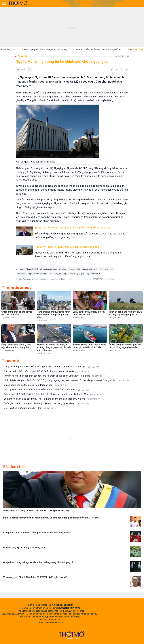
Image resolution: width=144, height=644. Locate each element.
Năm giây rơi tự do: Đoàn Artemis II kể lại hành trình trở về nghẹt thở (47, 390)
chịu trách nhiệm (106, 269)
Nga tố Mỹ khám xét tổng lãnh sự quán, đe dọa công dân (67, 247)
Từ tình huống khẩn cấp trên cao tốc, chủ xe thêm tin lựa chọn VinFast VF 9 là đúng (55, 376)
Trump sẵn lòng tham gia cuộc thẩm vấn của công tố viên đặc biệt (72, 228)
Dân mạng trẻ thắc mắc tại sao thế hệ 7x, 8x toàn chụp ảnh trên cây (46, 371)
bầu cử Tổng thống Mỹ (29, 269)
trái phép (63, 269)
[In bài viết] (127, 70)
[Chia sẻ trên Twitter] (117, 70)
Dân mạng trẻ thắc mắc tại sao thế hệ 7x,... (56, 50)
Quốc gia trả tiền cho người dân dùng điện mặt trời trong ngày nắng (46, 403)
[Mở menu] (4, 3)
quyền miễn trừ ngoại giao (74, 274)
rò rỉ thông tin (55, 274)
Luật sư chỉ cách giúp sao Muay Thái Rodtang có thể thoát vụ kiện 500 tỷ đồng (52, 399)
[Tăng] (29, 70)
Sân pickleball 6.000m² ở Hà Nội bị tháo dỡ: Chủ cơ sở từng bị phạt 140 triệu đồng (54, 394)
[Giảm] (18, 70)
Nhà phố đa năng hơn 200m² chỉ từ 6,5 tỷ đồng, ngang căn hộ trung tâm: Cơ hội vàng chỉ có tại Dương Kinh (67, 380)
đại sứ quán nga (41, 274)
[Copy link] (122, 69)
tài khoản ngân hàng (49, 269)
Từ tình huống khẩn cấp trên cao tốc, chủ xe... (109, 50)
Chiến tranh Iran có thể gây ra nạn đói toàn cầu (36, 385)
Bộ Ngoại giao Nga (24, 274)
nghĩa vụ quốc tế (94, 274)
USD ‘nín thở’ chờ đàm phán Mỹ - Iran (31, 408)
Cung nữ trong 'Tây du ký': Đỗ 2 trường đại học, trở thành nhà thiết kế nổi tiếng (52, 367)
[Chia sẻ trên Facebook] (112, 70)
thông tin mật (74, 269)
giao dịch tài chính (90, 269)
